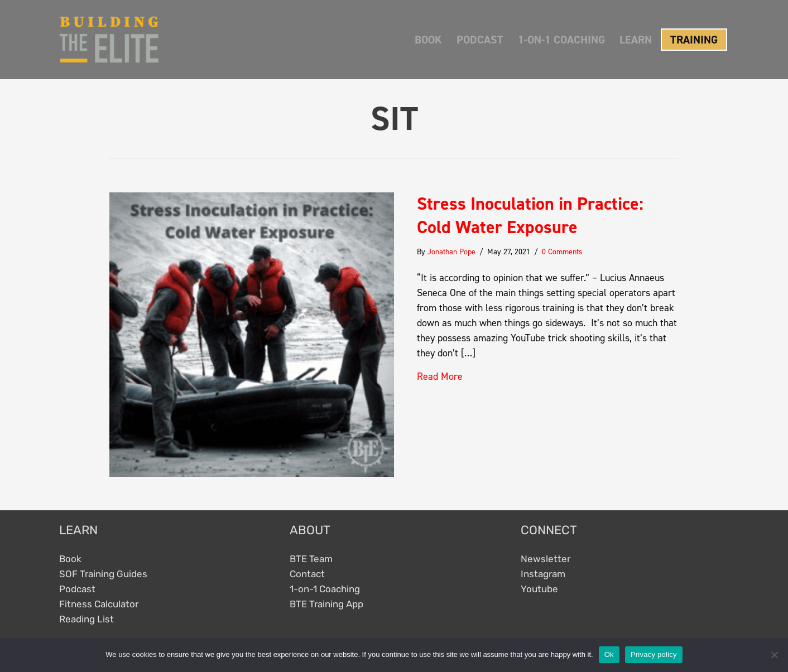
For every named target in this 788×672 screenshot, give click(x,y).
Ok (609, 654)
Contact (307, 574)
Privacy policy (654, 654)
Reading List (87, 619)
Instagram (543, 574)
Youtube (539, 589)
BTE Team (311, 559)
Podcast (77, 589)
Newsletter (546, 559)
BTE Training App (326, 604)
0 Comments (562, 252)
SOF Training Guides (103, 574)
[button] (690, 40)
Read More (440, 376)
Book (70, 559)
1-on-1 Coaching (325, 589)
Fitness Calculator (99, 604)
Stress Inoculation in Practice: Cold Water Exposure (530, 215)
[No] (774, 655)
